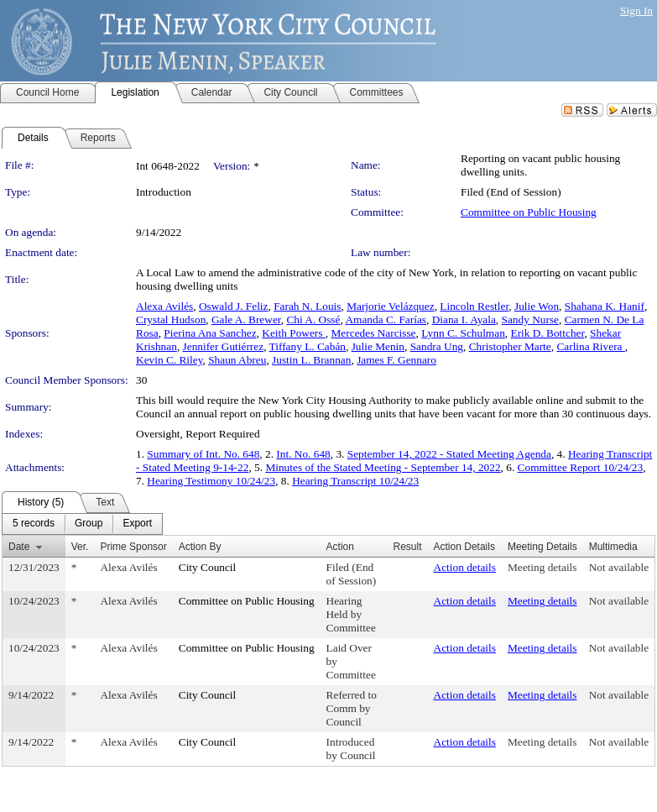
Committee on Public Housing (529, 212)
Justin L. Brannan (311, 360)
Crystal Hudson (171, 320)
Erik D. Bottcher (547, 333)
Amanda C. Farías (386, 320)
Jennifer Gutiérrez (224, 346)
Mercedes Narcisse (374, 333)
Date (19, 547)
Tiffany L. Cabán (308, 346)
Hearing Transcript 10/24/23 (355, 481)
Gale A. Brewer (246, 320)
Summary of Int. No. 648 (203, 454)
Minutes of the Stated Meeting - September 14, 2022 (383, 467)
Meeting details (542, 567)
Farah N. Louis (307, 306)
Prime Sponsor (133, 547)
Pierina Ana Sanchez (210, 333)
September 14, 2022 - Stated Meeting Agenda (449, 454)
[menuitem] (34, 524)
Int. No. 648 (303, 454)
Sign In (636, 10)
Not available (619, 567)
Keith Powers (294, 333)
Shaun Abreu (237, 360)
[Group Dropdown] (89, 524)
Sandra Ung (437, 346)
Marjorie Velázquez (390, 306)
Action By (200, 547)
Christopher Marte (510, 346)
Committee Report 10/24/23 (581, 467)
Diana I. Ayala (464, 320)
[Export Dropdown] (137, 524)
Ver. (80, 547)
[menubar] (82, 524)
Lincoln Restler (474, 306)
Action (340, 547)
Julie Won (537, 306)
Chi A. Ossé (313, 320)
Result (408, 547)
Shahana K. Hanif (605, 306)
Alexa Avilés (164, 306)
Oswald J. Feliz (234, 306)
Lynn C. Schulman (463, 333)
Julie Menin (378, 346)
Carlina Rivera (590, 346)
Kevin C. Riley (169, 360)
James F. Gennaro (396, 360)
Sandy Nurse (530, 320)
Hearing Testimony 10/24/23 (211, 481)
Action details (465, 567)
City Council (208, 567)
